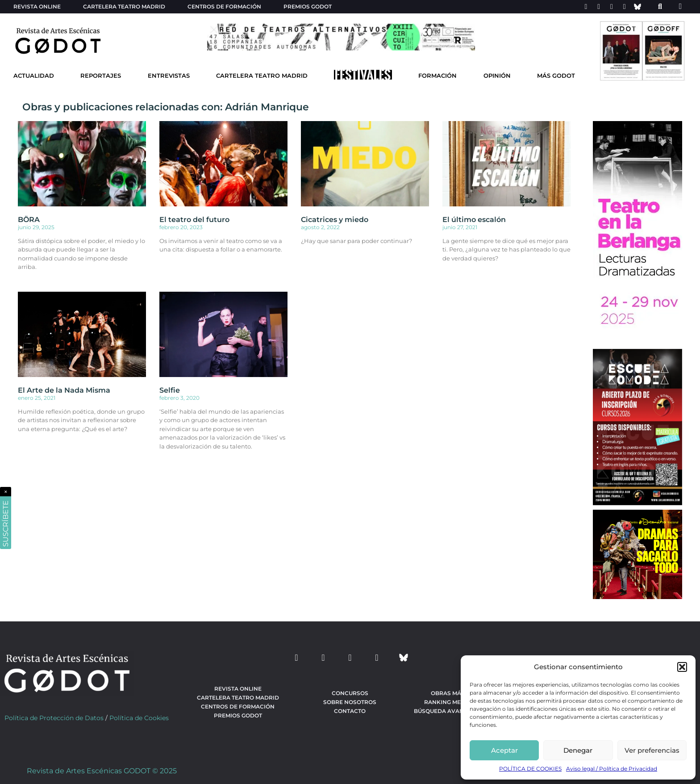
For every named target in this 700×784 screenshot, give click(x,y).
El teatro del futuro (194, 220)
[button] (682, 667)
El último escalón (474, 220)
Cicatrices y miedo (335, 220)
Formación (437, 76)
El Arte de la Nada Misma (64, 390)
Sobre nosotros (350, 702)
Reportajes (101, 76)
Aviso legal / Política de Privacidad (612, 769)
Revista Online (37, 6)
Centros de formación (224, 6)
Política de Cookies (139, 718)
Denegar (578, 750)
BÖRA (29, 220)
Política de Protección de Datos (54, 718)
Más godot (556, 76)
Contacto (350, 711)
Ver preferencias (652, 750)
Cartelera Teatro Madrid (262, 76)
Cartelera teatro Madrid (124, 6)
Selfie (170, 390)
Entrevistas (169, 76)
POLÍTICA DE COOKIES (530, 769)
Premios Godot (308, 6)
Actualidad (34, 76)
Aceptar (504, 750)
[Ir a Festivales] (363, 77)
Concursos (350, 693)
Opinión (497, 76)
